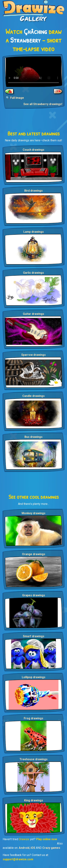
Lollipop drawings (34, 677)
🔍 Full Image (15, 98)
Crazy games (51, 848)
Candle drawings (33, 396)
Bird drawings (33, 191)
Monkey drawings (33, 513)
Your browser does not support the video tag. (33, 72)
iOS (33, 848)
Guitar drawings (33, 314)
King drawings (34, 800)
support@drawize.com (18, 859)
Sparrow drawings (33, 355)
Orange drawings (34, 554)
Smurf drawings (34, 636)
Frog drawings (33, 718)
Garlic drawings (33, 273)
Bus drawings (33, 437)
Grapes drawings (34, 595)
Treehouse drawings (33, 759)
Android (24, 848)
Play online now (47, 839)
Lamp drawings (34, 232)
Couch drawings (33, 150)
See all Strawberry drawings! (43, 104)
